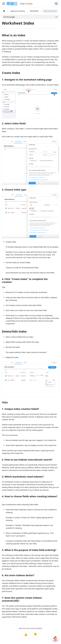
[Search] (56, 4)
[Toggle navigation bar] (4, 4)
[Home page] (4, 11)
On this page (9, 17)
